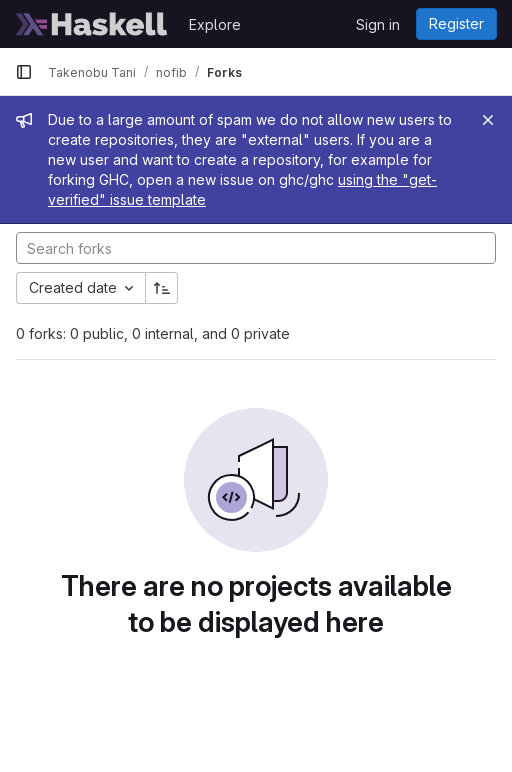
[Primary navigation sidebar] (24, 72)
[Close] (488, 120)
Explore (215, 24)
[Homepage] (92, 24)
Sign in (378, 24)
